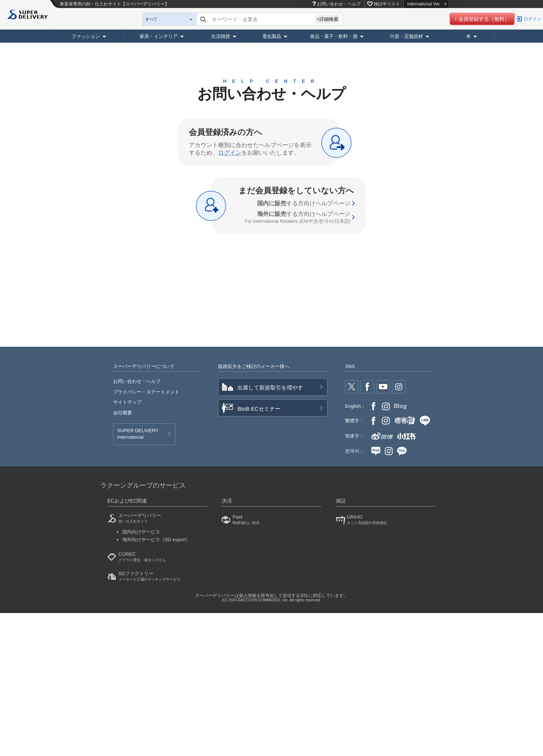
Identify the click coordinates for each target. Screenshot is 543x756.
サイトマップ (127, 402)
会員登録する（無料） (484, 19)
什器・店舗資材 (406, 36)
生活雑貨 (221, 36)
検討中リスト (387, 4)
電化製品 (272, 36)
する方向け (304, 203)
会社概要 (123, 413)
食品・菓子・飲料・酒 (334, 36)
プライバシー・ (146, 392)
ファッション (86, 36)
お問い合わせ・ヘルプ (339, 4)
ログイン (532, 19)
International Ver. (427, 4)
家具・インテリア (159, 36)
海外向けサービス (156, 540)
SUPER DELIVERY (138, 434)
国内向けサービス (141, 532)
